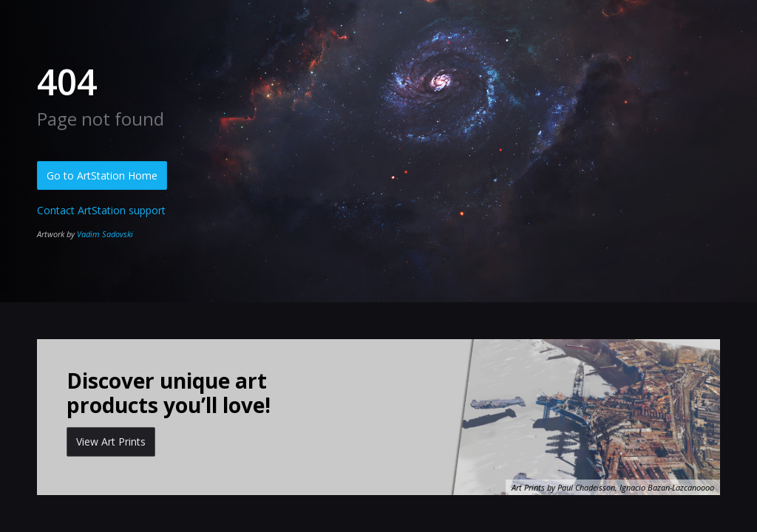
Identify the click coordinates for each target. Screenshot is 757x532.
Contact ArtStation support (101, 210)
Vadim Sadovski (105, 234)
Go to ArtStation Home (102, 175)
